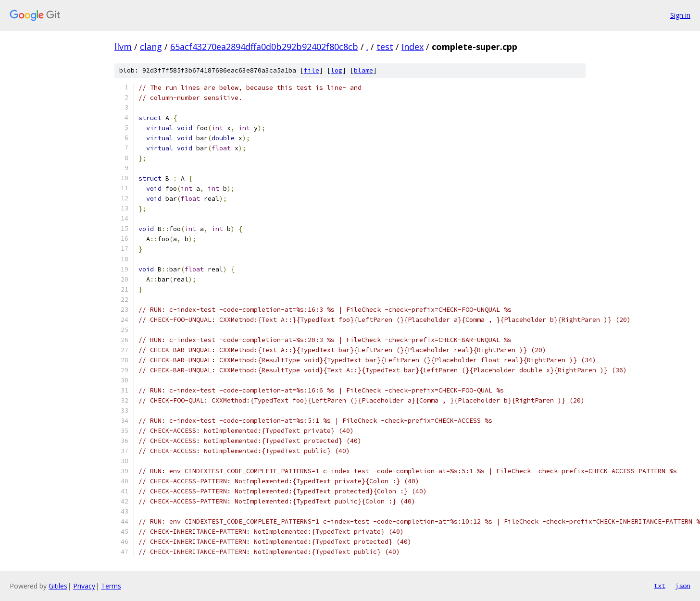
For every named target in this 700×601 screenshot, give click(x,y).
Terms (111, 586)
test (385, 47)
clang (151, 47)
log (337, 70)
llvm (123, 47)
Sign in (680, 15)
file (312, 70)
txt (660, 586)
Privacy (84, 586)
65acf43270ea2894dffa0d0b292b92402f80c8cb (264, 47)
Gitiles (58, 586)
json (683, 586)
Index (412, 47)
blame (363, 70)
